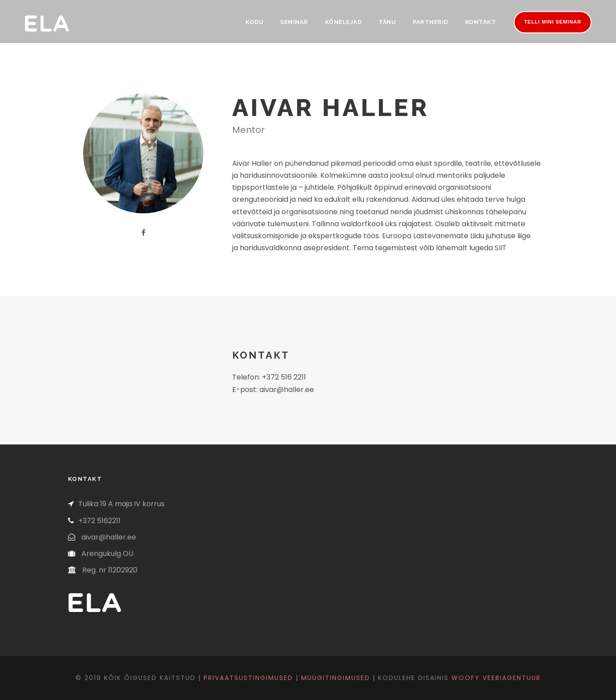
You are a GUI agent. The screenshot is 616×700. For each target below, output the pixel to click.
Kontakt (481, 22)
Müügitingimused (336, 678)
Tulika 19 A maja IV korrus (121, 504)
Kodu (254, 22)
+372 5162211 (99, 521)
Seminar (294, 22)
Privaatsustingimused (248, 678)
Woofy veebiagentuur (496, 678)
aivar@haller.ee (109, 537)
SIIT (501, 248)
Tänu (387, 22)
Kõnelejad (344, 22)
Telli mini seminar (553, 22)
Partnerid (431, 22)
